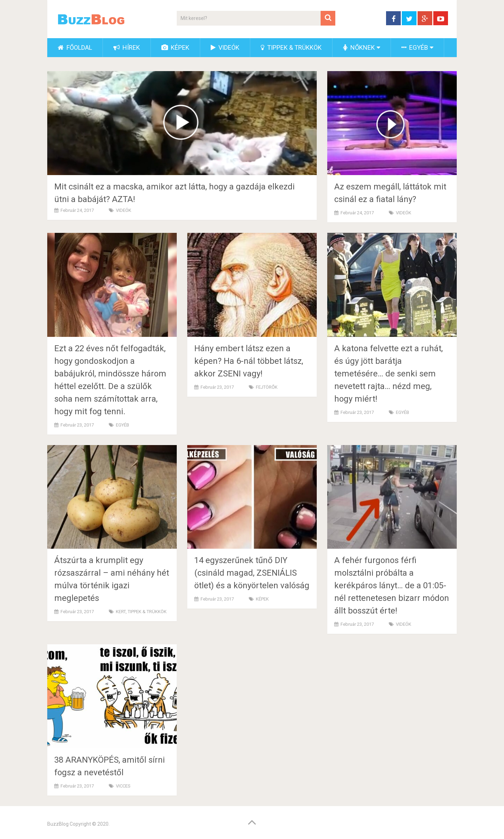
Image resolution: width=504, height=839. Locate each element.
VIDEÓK (225, 47)
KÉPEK (175, 47)
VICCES (123, 786)
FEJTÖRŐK (267, 387)
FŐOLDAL (75, 47)
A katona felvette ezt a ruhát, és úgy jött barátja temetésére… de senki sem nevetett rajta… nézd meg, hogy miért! (388, 374)
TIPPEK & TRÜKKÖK (291, 47)
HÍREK (127, 47)
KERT (121, 612)
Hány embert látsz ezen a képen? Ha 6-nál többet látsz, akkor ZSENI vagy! (249, 361)
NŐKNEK (359, 47)
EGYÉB (415, 47)
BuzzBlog (58, 824)
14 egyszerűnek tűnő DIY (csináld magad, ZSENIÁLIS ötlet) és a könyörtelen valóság (252, 573)
